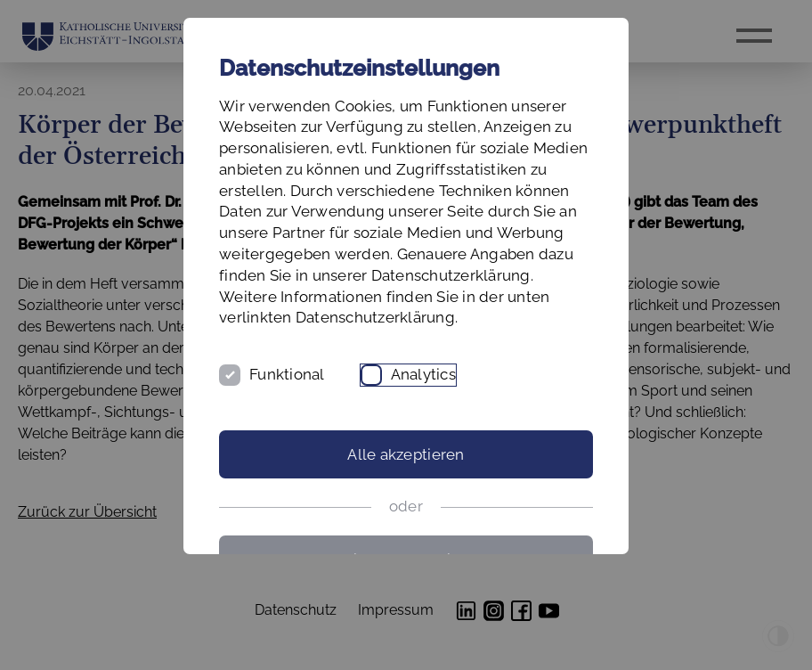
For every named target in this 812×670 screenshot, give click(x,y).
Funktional (287, 374)
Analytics (423, 374)
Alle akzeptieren (406, 454)
